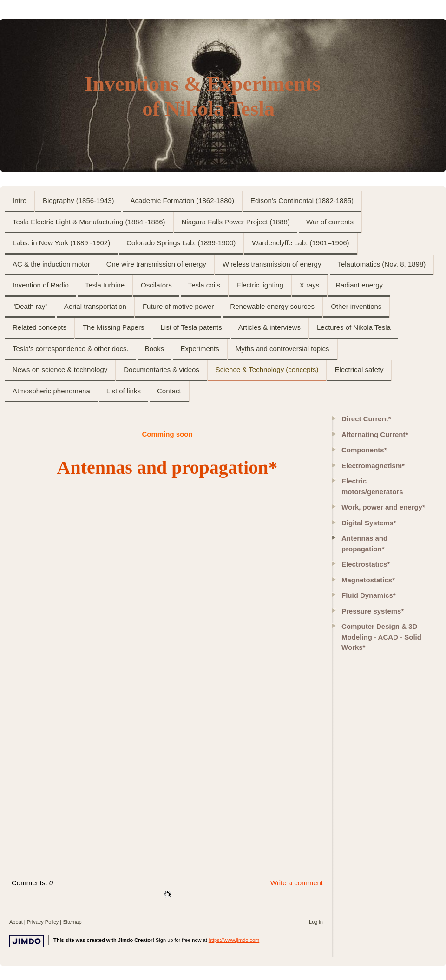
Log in (316, 922)
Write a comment (297, 883)
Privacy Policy (43, 922)
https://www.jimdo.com (234, 940)
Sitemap (72, 922)
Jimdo (26, 941)
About (16, 922)
